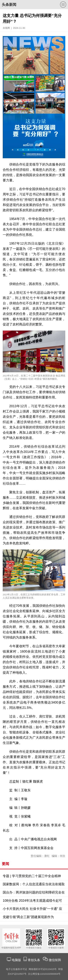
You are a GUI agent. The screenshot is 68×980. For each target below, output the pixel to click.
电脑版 (16, 960)
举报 (60, 969)
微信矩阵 (55, 960)
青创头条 (34, 960)
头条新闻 (9, 5)
